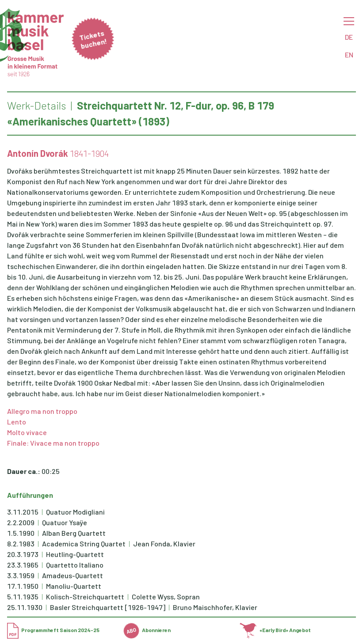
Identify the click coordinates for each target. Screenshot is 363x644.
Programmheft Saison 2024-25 (53, 630)
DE (349, 37)
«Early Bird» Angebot (275, 630)
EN (349, 55)
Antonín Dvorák (38, 153)
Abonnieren (147, 630)
